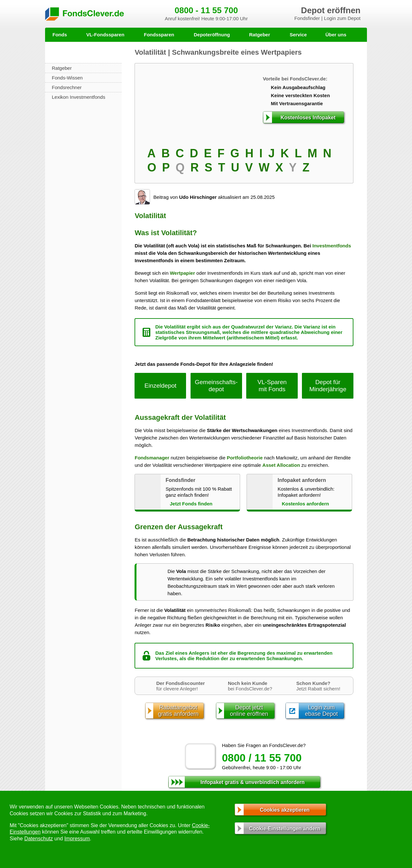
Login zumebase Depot (321, 711)
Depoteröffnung (212, 35)
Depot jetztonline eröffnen (249, 711)
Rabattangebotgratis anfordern (178, 711)
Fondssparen (159, 35)
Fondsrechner (67, 87)
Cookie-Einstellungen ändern (285, 829)
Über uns (336, 35)
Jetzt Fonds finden (191, 504)
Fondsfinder (307, 18)
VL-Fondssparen (105, 35)
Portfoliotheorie (245, 458)
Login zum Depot (342, 18)
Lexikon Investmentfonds (79, 97)
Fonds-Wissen (67, 78)
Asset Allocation (281, 465)
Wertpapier (183, 273)
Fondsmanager (152, 458)
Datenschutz (38, 839)
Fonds (60, 35)
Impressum (77, 839)
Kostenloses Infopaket (308, 118)
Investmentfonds (332, 246)
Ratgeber (260, 35)
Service (298, 35)
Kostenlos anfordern (305, 504)
